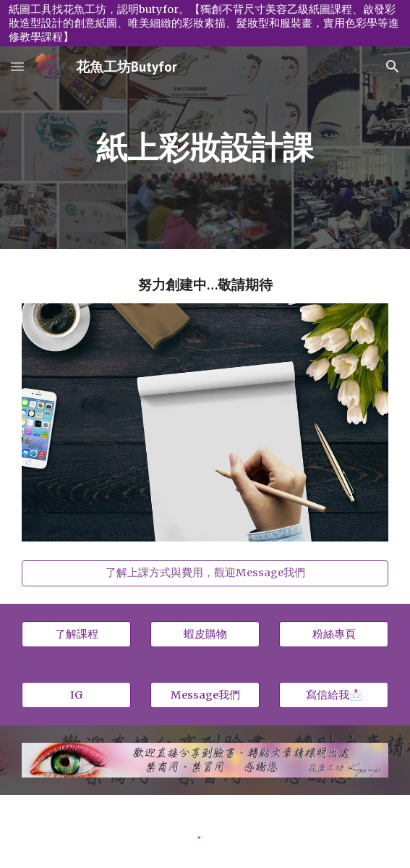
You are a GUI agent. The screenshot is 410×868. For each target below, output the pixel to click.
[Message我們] (205, 695)
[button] (17, 66)
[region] (205, 23)
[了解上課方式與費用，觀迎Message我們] (205, 573)
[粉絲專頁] (334, 634)
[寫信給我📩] (334, 695)
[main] (205, 148)
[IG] (76, 695)
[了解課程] (76, 634)
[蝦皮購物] (205, 634)
